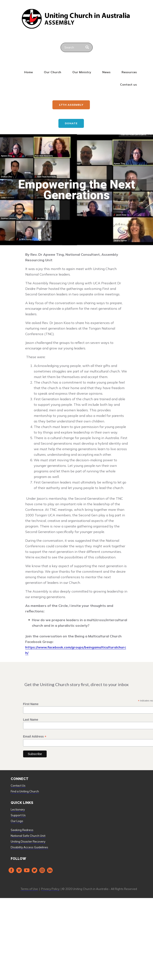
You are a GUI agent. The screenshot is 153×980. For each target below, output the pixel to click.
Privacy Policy (50, 889)
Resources (129, 72)
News (106, 72)
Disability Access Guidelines (29, 847)
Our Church (53, 72)
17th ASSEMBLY (71, 105)
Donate (71, 123)
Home (28, 72)
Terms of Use (29, 889)
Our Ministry (82, 72)
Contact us (128, 85)
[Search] (88, 47)
